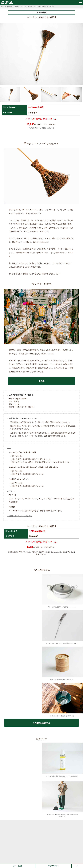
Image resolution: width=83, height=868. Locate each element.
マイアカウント (54, 866)
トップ (3, 6)
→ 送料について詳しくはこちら (20, 516)
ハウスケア (23, 6)
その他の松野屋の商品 (41, 723)
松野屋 (30, 6)
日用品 (16, 6)
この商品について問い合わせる (41, 128)
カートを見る (18, 866)
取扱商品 (9, 6)
